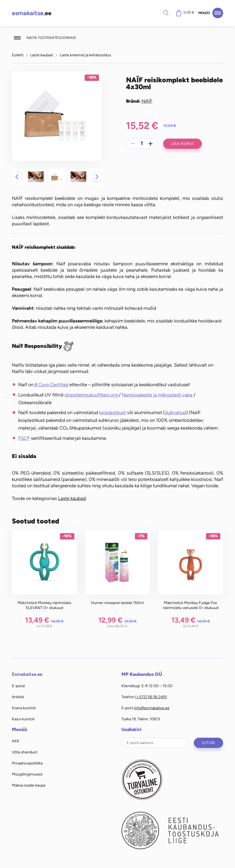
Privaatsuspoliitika (27, 763)
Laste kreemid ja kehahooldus (85, 55)
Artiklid (18, 697)
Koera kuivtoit (24, 708)
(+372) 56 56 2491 (151, 697)
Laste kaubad (41, 55)
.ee (32, 13)
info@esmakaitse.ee (152, 708)
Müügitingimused (27, 774)
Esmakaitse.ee (27, 674)
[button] (17, 177)
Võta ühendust (25, 752)
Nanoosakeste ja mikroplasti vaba (157, 395)
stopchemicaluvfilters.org (92, 395)
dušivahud (175, 412)
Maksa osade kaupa (29, 785)
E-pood (18, 686)
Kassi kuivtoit (23, 719)
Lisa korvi (182, 144)
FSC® (24, 438)
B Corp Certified (51, 385)
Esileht (18, 55)
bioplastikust (113, 412)
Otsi (166, 13)
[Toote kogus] (142, 144)
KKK (16, 741)
